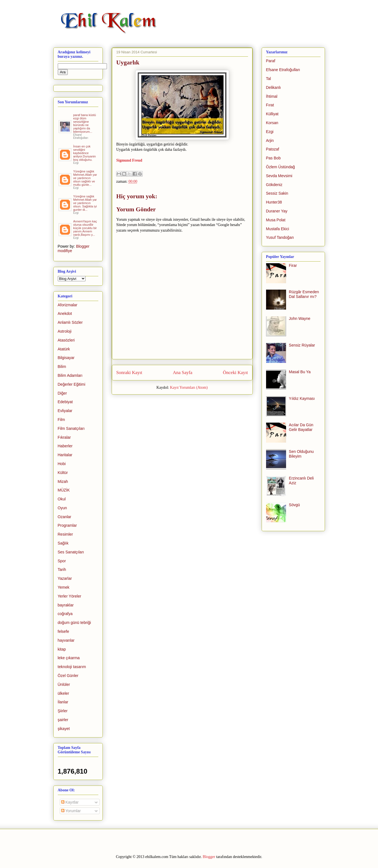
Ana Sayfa (182, 372)
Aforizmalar (68, 305)
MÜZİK (64, 490)
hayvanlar (66, 640)
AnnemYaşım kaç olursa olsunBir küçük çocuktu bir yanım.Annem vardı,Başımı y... (85, 228)
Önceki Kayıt (236, 372)
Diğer (62, 393)
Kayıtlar (70, 802)
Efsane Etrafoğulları (283, 70)
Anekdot (65, 313)
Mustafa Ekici (278, 229)
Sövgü (294, 505)
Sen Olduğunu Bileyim (301, 454)
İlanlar (63, 702)
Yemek (64, 587)
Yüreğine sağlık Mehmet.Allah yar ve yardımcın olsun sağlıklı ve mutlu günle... (85, 178)
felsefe (63, 631)
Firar (293, 265)
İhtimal (272, 96)
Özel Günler (68, 676)
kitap (62, 649)
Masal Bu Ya (300, 372)
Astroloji (65, 331)
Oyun (62, 508)
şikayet (64, 729)
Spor (62, 561)
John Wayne (300, 318)
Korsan (272, 123)
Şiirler (63, 711)
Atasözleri (66, 340)
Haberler (65, 446)
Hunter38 (274, 202)
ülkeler (63, 693)
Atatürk (64, 349)
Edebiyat (65, 402)
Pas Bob (273, 158)
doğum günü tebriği (74, 623)
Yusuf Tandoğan (280, 237)
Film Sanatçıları (71, 428)
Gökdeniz (274, 185)
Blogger (209, 857)
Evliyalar (65, 411)
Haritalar (65, 455)
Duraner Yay (277, 211)
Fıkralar (64, 437)
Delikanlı (274, 87)
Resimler (65, 534)
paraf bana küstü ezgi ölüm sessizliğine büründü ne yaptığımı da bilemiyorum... (85, 123)
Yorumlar (71, 811)
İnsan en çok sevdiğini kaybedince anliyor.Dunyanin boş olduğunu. (85, 153)
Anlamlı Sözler (70, 322)
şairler (63, 720)
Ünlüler (64, 684)
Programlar (67, 525)
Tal (269, 79)
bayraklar (66, 605)
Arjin (270, 141)
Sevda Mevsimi (279, 176)
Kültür (63, 473)
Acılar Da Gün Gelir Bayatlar (301, 427)
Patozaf (273, 149)
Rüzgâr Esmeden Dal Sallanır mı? (304, 294)
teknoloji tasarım (72, 667)
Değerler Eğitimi (72, 384)
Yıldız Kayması (302, 398)
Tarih (62, 570)
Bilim (62, 367)
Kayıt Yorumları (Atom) (189, 387)
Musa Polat (276, 220)
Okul (62, 499)
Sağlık (63, 543)
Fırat (270, 105)
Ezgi (270, 132)
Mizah (63, 481)
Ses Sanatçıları (71, 552)
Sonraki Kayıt (129, 372)
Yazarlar (65, 578)
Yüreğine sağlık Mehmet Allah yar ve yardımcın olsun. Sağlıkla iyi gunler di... (85, 203)
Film (61, 420)
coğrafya (65, 614)
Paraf (271, 61)
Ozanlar (65, 517)
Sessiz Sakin (277, 193)
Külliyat (272, 114)
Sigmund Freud (129, 160)
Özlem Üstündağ (281, 167)
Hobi (62, 464)
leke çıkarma (69, 658)
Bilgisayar (66, 358)
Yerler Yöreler (70, 596)
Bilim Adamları (70, 375)
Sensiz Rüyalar (302, 345)
